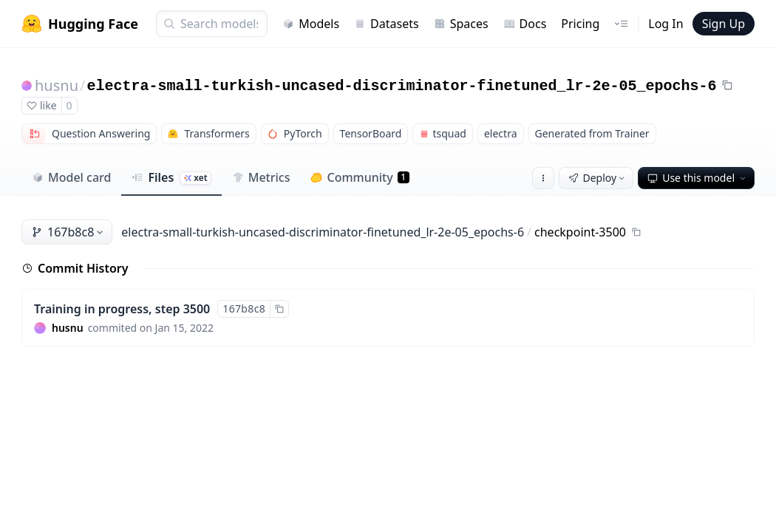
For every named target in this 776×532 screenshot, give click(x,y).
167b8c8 (68, 232)
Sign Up (724, 24)
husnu (57, 85)
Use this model (698, 178)
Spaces (461, 24)
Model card (71, 177)
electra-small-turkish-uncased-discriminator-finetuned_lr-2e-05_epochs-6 (401, 86)
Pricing (580, 24)
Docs (525, 24)
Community (360, 177)
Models (311, 24)
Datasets (387, 24)
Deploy (598, 178)
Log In (666, 24)
